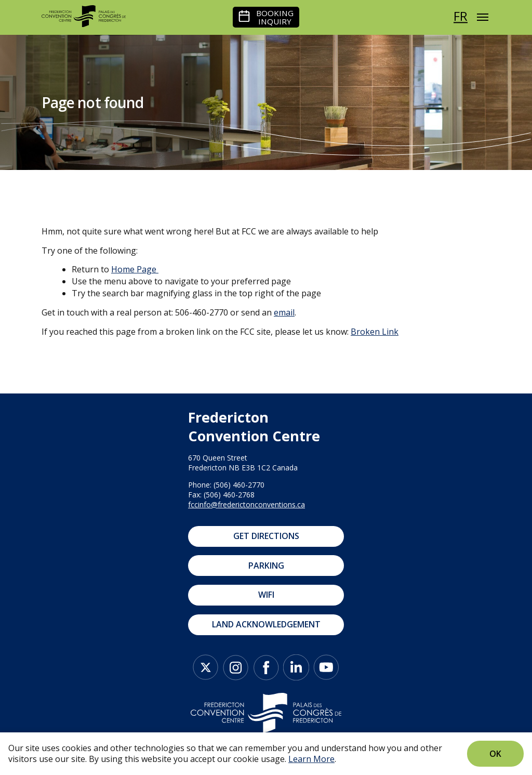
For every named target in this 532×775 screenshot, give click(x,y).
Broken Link (375, 332)
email (284, 312)
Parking (266, 566)
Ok (495, 754)
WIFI (266, 595)
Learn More (311, 759)
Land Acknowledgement (266, 624)
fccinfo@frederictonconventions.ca (247, 504)
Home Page (134, 269)
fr (461, 16)
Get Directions (266, 536)
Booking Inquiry (275, 17)
